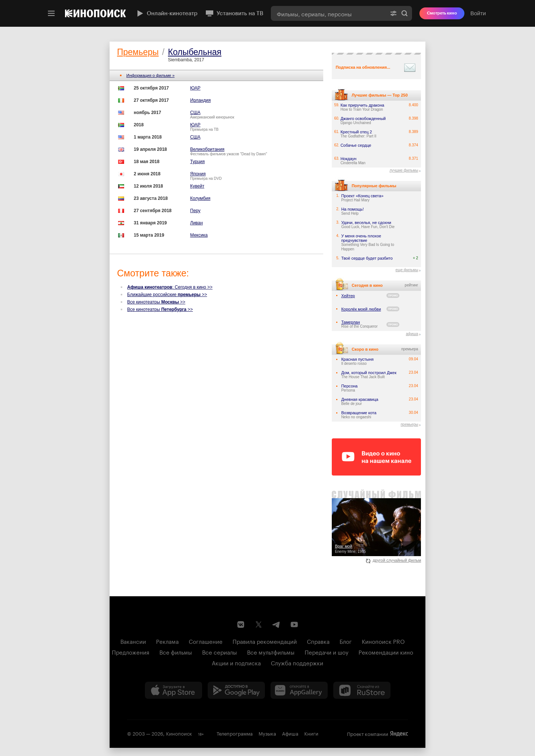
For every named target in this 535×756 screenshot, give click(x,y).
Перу (195, 211)
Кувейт (197, 186)
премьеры (409, 424)
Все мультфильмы (271, 652)
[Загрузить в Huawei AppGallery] (299, 690)
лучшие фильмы (404, 170)
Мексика (199, 235)
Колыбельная (195, 52)
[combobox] (328, 13)
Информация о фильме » (150, 75)
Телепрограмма (235, 733)
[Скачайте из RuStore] (362, 690)
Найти (405, 13)
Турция (197, 162)
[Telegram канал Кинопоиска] (276, 624)
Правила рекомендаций (265, 641)
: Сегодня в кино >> (170, 287)
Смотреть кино (442, 13)
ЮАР (195, 88)
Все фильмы (176, 652)
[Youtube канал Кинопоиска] (294, 624)
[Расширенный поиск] (393, 13)
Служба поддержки (297, 662)
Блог (346, 641)
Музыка (267, 733)
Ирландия (200, 100)
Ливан (197, 223)
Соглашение (206, 641)
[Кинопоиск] (95, 13)
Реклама (167, 641)
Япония (198, 174)
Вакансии (133, 641)
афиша (412, 334)
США (195, 113)
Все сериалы (220, 652)
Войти (478, 13)
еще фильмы (407, 270)
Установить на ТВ (234, 13)
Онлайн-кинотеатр (166, 13)
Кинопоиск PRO (383, 641)
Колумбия (200, 198)
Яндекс (399, 734)
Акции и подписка (236, 662)
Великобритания (207, 149)
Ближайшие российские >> (167, 295)
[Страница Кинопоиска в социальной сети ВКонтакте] (241, 624)
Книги (311, 733)
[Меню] (51, 13)
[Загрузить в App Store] (174, 690)
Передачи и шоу (327, 652)
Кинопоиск (179, 733)
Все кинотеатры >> (156, 302)
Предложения (131, 652)
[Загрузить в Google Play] (236, 690)
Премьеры (138, 52)
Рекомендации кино (386, 652)
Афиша (290, 733)
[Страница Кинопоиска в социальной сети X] (259, 624)
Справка (318, 641)
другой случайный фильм (394, 560)
